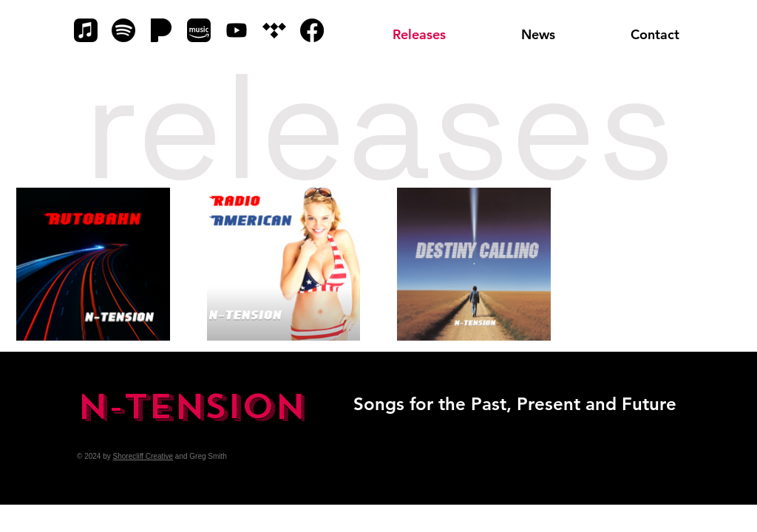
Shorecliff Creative (143, 456)
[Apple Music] (86, 30)
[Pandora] (161, 30)
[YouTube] (237, 30)
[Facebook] (312, 30)
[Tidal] (274, 30)
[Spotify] (123, 30)
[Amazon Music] (199, 30)
